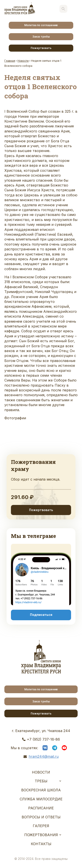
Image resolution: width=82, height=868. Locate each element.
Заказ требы (41, 37)
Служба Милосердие (41, 799)
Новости (41, 772)
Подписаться (41, 615)
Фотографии (15, 418)
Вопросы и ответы (41, 817)
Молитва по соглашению (41, 25)
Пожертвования (41, 835)
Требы (41, 781)
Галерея (41, 826)
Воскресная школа (41, 790)
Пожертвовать (41, 48)
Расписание (41, 808)
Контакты (41, 844)
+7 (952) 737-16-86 (43, 739)
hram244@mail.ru (44, 756)
